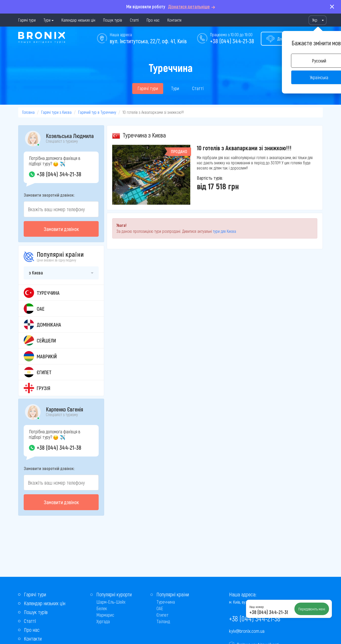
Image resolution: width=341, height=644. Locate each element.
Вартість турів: (210, 178)
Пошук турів (113, 20)
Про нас (153, 20)
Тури (47, 20)
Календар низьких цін (78, 20)
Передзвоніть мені (312, 609)
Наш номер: (257, 607)
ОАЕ (160, 608)
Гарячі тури (27, 20)
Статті (134, 20)
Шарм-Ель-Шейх (111, 602)
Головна (28, 112)
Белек (102, 608)
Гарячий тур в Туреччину (97, 112)
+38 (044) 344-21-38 (232, 41)
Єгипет (163, 615)
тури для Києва (225, 231)
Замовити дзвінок (61, 229)
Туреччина (166, 602)
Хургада (103, 621)
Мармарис (105, 615)
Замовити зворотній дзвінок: (49, 195)
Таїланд (163, 621)
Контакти (174, 20)
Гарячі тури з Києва (56, 112)
